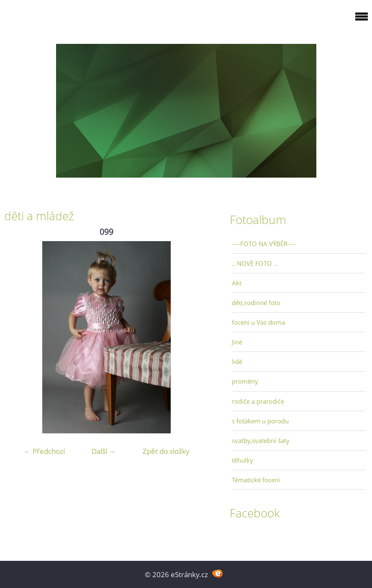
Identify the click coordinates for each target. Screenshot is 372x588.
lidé (237, 361)
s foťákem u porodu (260, 421)
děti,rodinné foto (256, 303)
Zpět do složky (166, 451)
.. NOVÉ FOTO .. (254, 263)
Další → (104, 451)
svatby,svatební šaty (261, 440)
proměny (245, 381)
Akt (237, 283)
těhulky (242, 460)
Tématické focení (256, 480)
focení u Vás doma (258, 322)
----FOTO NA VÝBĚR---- (264, 244)
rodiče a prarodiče (258, 401)
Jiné (237, 342)
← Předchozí (44, 451)
